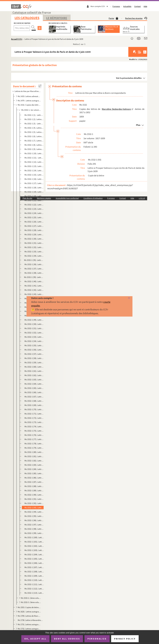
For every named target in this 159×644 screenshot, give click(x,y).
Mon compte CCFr (100, 6)
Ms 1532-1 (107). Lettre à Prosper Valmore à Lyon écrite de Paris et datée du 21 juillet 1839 (34, 567)
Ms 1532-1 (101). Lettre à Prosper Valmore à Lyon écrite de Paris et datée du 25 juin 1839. (34, 542)
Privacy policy (125, 639)
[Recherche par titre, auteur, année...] (22, 28)
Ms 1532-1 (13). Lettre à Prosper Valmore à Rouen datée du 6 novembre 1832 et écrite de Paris (34, 166)
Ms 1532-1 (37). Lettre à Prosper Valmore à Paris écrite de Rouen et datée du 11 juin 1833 (34, 269)
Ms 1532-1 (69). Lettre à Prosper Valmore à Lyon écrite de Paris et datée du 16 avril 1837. (34, 405)
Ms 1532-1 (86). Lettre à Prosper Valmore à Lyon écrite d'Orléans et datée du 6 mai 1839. (34, 478)
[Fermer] (126, 298)
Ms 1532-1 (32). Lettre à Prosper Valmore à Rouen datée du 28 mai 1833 (34, 247)
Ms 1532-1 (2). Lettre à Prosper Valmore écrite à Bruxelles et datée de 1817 (34, 119)
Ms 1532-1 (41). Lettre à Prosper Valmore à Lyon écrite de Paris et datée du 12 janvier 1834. (34, 286)
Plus (138, 125)
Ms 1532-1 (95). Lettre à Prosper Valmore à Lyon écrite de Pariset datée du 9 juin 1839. (34, 516)
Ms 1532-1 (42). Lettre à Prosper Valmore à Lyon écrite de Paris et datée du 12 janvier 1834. (34, 290)
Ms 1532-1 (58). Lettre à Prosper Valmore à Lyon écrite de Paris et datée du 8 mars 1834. (34, 358)
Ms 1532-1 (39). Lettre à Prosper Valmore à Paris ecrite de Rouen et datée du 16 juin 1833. (34, 277)
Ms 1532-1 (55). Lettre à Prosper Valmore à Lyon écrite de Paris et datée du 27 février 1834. (34, 345)
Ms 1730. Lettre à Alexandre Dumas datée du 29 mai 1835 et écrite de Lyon (30, 620)
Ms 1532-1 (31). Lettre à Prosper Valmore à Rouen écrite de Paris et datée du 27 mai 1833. (34, 243)
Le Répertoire (57, 18)
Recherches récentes (136, 18)
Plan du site (27, 198)
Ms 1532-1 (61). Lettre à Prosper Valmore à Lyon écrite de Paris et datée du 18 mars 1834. (34, 371)
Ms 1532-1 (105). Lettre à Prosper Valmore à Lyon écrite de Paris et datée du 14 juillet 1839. (34, 559)
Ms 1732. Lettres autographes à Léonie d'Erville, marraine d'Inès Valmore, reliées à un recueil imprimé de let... (29, 629)
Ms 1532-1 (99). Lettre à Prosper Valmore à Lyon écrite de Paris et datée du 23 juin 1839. (34, 533)
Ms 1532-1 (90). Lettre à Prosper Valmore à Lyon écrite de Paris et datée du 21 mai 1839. (34, 495)
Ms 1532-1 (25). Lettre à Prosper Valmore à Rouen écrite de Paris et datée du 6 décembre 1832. (34, 217)
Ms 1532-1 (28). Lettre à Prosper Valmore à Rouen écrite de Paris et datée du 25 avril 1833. (34, 230)
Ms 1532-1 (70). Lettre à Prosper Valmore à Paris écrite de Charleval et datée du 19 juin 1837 (34, 409)
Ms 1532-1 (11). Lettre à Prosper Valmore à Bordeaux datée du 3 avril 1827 (34, 158)
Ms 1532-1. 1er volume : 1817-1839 (31, 110)
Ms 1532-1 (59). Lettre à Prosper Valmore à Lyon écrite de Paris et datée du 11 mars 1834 (34, 362)
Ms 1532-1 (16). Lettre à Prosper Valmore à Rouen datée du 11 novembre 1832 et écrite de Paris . (34, 179)
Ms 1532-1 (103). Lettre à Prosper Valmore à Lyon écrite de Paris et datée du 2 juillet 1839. (34, 550)
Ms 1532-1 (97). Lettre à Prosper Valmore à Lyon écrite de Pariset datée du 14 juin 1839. (34, 525)
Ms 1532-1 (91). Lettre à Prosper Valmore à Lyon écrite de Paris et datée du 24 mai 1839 (34, 499)
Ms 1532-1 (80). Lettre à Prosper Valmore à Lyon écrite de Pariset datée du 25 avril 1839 (34, 452)
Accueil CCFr (17, 39)
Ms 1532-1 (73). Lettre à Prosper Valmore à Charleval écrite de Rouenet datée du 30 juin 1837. (34, 422)
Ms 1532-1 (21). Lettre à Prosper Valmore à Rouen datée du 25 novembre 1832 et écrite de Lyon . (34, 200)
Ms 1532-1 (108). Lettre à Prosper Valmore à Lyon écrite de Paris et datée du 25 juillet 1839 (34, 572)
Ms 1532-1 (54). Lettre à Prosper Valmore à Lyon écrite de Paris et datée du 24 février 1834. (34, 341)
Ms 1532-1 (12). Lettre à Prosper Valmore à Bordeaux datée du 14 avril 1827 (34, 162)
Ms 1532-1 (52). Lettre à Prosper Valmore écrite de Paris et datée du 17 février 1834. (34, 333)
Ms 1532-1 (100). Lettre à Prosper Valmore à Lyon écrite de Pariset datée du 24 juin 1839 (34, 537)
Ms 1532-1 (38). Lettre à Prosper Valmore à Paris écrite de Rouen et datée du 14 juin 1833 (34, 273)
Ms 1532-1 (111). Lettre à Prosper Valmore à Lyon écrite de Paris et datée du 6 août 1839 (34, 584)
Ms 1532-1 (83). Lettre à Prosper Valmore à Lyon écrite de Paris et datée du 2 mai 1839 (34, 465)
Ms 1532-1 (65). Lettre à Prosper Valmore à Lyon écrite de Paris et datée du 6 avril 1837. (34, 388)
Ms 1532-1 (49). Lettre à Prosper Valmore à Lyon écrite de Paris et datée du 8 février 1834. (34, 320)
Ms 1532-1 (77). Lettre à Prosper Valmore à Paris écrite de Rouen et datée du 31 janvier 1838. (34, 439)
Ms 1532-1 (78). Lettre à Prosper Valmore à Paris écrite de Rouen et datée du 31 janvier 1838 (34, 444)
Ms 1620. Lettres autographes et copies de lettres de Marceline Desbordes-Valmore (29, 612)
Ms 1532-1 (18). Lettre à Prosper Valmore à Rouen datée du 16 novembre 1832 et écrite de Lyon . (34, 188)
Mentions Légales (44, 198)
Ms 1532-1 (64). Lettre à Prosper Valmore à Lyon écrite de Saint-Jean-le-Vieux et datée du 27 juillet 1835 (34, 384)
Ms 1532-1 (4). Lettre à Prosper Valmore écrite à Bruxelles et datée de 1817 (34, 128)
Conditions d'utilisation (93, 198)
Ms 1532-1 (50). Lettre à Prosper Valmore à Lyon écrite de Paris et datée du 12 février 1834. (34, 324)
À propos (116, 6)
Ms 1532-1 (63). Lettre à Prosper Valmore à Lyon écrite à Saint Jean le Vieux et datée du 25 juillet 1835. (34, 380)
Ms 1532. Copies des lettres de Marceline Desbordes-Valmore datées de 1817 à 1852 (29, 105)
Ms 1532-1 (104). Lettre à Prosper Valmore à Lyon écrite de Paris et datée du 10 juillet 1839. (34, 554)
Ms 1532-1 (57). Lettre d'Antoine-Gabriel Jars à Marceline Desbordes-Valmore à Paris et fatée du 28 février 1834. (34, 354)
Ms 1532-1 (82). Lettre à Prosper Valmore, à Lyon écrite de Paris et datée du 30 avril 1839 (34, 461)
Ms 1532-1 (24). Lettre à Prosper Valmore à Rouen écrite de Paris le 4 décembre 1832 (34, 213)
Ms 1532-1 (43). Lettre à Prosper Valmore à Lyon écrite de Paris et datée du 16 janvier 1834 (34, 294)
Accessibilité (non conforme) (67, 198)
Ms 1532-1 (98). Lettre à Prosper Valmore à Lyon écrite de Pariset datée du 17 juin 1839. (34, 529)
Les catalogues (27, 18)
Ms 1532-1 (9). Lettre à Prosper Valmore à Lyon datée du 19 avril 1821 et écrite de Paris (34, 149)
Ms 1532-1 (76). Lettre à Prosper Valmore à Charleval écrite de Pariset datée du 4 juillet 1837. (34, 435)
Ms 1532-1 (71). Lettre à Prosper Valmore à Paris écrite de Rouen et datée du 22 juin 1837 (34, 414)
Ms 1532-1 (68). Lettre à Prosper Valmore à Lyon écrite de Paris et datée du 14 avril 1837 (34, 401)
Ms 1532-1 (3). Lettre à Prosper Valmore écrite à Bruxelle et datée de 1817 (34, 124)
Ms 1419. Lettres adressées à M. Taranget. (29, 96)
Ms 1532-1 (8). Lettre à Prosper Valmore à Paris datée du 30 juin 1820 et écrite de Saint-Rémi (34, 145)
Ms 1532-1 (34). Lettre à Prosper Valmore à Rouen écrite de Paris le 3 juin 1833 (34, 256)
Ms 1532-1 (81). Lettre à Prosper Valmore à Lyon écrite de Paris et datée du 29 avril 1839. (34, 456)
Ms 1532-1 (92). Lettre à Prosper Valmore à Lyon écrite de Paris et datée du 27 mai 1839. (34, 503)
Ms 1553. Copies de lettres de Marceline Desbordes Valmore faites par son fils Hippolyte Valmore (29, 607)
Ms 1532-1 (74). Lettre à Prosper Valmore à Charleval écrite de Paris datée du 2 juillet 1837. (34, 426)
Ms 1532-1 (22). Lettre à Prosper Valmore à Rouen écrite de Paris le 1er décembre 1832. (34, 205)
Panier (113, 18)
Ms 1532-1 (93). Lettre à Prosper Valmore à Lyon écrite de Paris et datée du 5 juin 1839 (34, 508)
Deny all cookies (67, 639)
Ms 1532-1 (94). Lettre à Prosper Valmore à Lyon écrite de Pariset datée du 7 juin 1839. (34, 512)
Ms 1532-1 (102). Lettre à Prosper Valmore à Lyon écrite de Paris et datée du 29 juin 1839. (34, 546)
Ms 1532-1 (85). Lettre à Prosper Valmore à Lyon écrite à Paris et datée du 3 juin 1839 (34, 473)
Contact (137, 6)
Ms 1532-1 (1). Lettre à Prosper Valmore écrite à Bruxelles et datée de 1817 (34, 115)
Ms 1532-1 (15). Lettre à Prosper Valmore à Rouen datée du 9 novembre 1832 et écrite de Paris (34, 175)
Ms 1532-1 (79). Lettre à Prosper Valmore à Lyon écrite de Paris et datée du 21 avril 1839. (34, 448)
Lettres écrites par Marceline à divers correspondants (28, 91)
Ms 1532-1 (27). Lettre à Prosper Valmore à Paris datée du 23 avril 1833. (34, 226)
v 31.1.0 (142, 198)
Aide (145, 6)
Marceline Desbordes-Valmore (116, 109)
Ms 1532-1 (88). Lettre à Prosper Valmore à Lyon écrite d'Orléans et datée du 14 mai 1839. (34, 486)
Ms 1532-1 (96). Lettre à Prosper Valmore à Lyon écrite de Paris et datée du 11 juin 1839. (34, 520)
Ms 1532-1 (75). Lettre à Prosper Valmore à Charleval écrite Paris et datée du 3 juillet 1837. (34, 431)
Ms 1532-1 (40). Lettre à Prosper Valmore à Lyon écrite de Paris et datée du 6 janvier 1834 (34, 281)
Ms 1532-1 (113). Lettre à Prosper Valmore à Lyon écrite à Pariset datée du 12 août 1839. (34, 593)
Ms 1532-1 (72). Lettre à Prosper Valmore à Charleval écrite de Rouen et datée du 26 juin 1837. (34, 418)
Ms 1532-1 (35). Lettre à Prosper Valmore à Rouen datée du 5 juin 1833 (34, 260)
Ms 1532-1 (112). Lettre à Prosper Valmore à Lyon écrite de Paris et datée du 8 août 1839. (34, 589)
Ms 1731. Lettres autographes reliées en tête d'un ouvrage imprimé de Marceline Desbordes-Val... (29, 624)
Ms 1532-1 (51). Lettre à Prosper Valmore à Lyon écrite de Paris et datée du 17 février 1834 (34, 328)
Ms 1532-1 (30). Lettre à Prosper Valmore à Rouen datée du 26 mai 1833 (34, 239)
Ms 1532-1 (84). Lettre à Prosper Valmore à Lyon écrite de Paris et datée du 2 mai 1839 (34, 469)
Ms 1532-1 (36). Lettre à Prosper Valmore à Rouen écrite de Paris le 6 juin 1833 (34, 264)
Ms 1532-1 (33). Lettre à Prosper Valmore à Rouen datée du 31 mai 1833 (34, 252)
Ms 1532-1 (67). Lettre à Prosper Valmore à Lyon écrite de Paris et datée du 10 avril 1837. (34, 397)
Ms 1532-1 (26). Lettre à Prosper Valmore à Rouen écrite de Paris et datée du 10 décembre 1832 (34, 222)
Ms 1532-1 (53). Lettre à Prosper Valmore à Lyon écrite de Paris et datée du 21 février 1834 (34, 337)
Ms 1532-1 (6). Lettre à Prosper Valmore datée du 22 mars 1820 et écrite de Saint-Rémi (34, 136)
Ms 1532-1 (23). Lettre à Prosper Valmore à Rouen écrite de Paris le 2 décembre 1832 (34, 209)
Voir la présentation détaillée (129, 78)
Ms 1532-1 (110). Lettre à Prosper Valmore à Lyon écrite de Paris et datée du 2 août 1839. (34, 580)
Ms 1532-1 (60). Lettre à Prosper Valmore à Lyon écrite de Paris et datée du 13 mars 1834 (34, 367)
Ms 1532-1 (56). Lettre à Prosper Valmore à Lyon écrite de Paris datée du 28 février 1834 (34, 350)
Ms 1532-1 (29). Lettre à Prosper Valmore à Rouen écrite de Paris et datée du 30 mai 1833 (34, 234)
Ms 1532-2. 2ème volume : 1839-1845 (31, 598)
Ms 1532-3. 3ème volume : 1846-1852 (31, 602)
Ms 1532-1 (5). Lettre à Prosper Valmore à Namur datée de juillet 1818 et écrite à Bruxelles (34, 132)
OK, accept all (35, 639)
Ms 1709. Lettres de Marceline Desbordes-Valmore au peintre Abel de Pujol (29, 616)
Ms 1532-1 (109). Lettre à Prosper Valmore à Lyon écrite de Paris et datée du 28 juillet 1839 (34, 576)
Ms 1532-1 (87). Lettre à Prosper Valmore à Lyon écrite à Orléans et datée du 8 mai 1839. (34, 482)
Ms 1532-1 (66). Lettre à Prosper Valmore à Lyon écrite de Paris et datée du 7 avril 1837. (34, 392)
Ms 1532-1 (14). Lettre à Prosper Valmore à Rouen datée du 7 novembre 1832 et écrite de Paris (34, 170)
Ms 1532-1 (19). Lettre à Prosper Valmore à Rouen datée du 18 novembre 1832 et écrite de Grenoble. (34, 192)
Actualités (127, 6)
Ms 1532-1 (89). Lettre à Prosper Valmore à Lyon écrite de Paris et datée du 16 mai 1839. (34, 490)
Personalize (97, 639)
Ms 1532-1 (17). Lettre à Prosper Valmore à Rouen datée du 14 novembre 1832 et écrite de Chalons (34, 183)
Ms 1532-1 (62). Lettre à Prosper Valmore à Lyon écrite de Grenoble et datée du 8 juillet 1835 (34, 375)
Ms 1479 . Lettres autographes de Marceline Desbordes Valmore (29, 101)
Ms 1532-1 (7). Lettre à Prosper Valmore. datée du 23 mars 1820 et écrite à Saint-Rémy (34, 141)
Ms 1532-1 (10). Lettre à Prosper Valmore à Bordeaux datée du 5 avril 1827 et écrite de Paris (34, 153)
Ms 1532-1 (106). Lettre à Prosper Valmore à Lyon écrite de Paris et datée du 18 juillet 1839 (34, 563)
